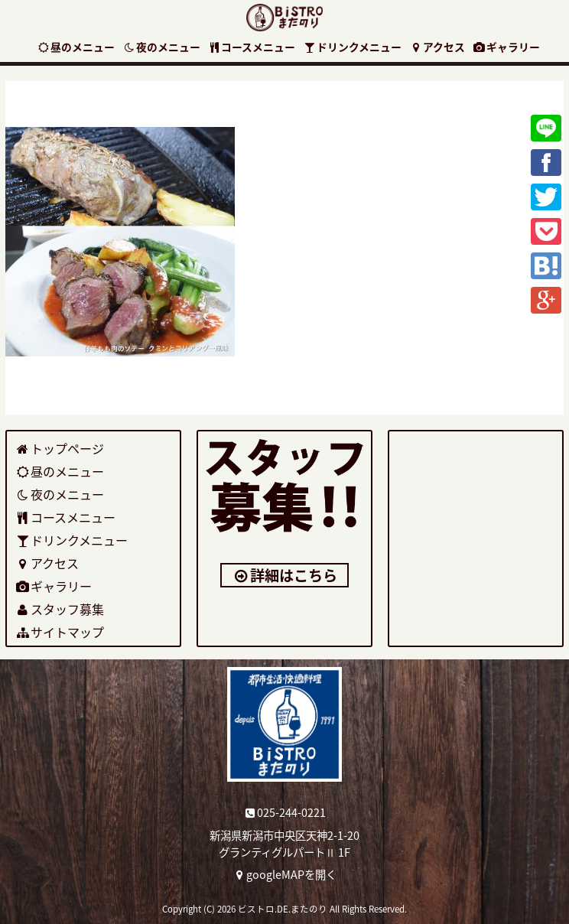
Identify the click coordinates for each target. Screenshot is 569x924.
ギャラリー (506, 47)
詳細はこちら (285, 575)
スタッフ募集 (59, 609)
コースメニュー (252, 47)
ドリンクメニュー (352, 47)
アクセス (437, 47)
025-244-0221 (285, 812)
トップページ (59, 448)
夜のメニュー (161, 47)
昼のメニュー (76, 47)
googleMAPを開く (285, 874)
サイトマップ (59, 632)
